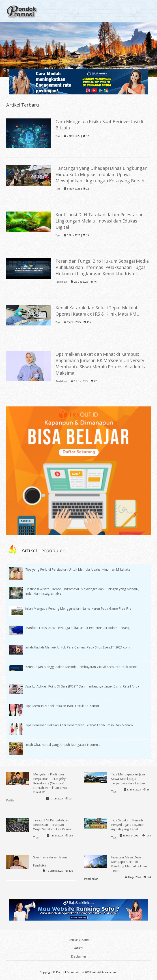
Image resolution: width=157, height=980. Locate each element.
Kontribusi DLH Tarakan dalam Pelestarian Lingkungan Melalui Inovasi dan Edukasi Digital (100, 221)
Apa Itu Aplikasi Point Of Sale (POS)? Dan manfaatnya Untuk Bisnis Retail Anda (82, 686)
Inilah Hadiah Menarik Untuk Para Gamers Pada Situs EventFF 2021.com (77, 647)
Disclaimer (79, 956)
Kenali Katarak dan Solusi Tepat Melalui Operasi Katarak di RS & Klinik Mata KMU (98, 311)
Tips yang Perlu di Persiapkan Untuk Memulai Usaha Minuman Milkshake (78, 569)
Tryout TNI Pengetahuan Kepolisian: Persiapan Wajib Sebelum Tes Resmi (52, 825)
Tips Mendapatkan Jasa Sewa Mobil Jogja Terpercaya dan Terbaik (128, 779)
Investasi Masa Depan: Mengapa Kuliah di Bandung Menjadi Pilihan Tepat (129, 864)
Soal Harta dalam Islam (50, 857)
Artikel (79, 948)
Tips (58, 136)
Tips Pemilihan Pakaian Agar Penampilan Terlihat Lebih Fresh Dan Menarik (79, 725)
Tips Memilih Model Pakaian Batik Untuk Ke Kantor (62, 706)
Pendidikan (61, 282)
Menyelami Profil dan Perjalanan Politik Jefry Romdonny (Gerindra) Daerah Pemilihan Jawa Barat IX (50, 783)
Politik (10, 800)
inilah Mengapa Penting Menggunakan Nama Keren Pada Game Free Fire (78, 608)
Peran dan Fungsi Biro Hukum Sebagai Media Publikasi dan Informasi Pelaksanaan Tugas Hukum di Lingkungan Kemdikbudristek (102, 267)
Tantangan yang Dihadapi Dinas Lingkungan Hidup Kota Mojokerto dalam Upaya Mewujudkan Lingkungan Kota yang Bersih (101, 174)
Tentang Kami (78, 940)
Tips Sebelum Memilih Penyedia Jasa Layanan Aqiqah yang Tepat (128, 825)
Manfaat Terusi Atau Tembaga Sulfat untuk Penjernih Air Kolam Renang (77, 628)
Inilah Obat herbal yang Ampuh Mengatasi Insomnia (63, 745)
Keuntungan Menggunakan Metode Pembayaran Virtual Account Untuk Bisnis (81, 667)
